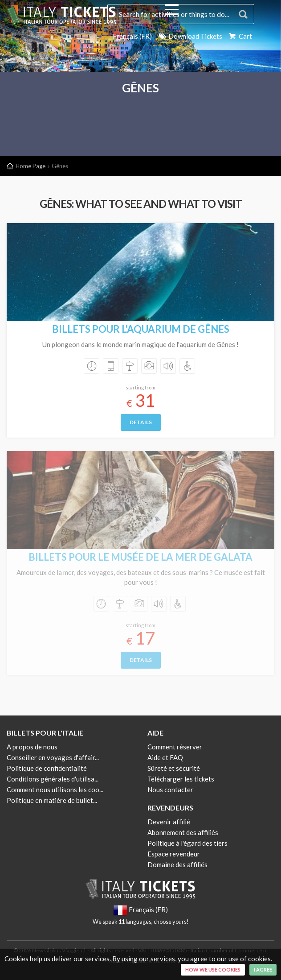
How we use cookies (213, 970)
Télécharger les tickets (181, 779)
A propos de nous (32, 747)
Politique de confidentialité (47, 768)
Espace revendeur (174, 854)
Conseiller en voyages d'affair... (53, 757)
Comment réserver (175, 747)
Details (141, 422)
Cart (240, 36)
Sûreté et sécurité (174, 768)
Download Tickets (190, 36)
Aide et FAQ (165, 757)
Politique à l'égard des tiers (187, 843)
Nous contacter (170, 790)
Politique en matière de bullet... (52, 800)
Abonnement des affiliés (183, 832)
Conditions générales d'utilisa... (53, 779)
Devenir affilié (169, 822)
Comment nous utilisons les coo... (55, 790)
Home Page (31, 166)
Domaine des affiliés (177, 864)
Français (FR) (132, 36)
